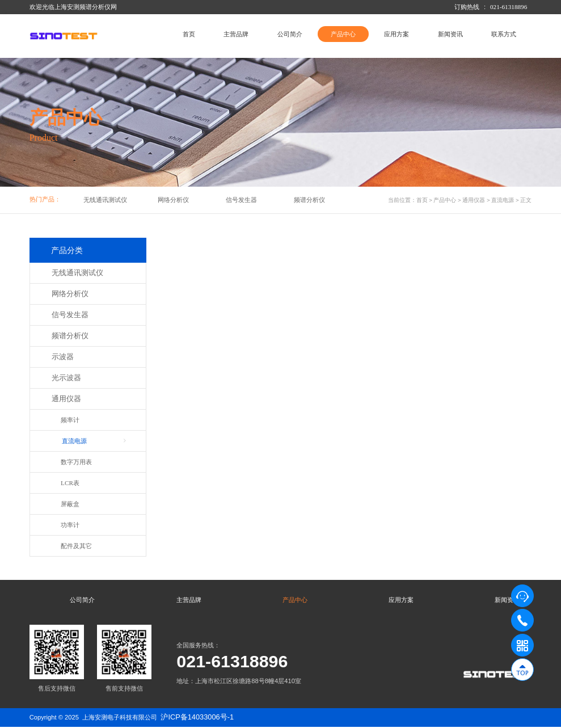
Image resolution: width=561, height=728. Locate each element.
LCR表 (70, 483)
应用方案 (397, 34)
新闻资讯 (450, 34)
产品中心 (343, 34)
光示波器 (66, 378)
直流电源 (503, 200)
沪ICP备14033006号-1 (197, 718)
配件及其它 (76, 546)
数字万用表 (76, 462)
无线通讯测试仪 (105, 200)
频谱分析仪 (309, 200)
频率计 (70, 420)
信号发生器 (241, 200)
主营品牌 (236, 34)
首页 (189, 34)
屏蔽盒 (70, 504)
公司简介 (290, 34)
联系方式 (504, 34)
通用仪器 (474, 200)
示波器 (63, 357)
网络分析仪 (173, 200)
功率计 (70, 525)
